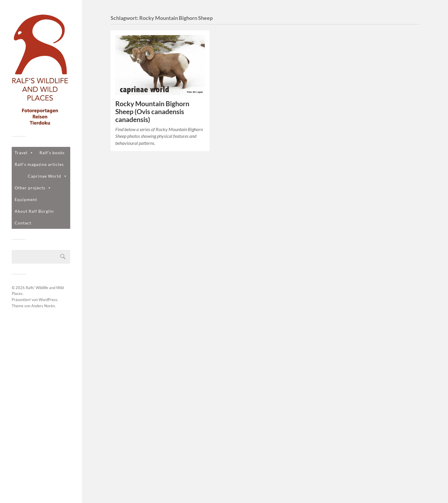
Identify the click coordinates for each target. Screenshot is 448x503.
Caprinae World (48, 176)
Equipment (26, 199)
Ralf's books (52, 153)
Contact (23, 223)
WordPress (48, 300)
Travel (24, 153)
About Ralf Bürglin (34, 211)
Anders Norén (43, 306)
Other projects (33, 188)
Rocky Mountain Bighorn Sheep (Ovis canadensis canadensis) (152, 112)
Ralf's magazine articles (39, 164)
